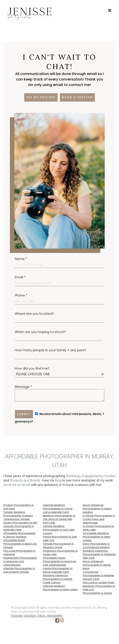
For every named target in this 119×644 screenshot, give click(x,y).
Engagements (92, 476)
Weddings (73, 476)
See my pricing (41, 97)
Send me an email (17, 485)
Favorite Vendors (23, 616)
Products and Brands (25, 480)
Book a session (77, 97)
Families (110, 476)
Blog (58, 480)
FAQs (42, 616)
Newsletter (55, 616)
